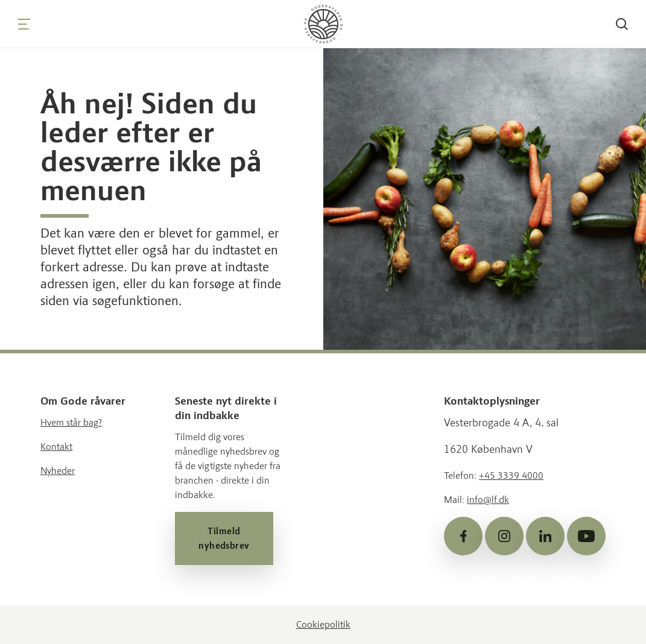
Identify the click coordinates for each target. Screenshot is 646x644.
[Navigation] (24, 24)
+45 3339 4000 (511, 475)
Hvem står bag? (71, 422)
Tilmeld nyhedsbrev (224, 538)
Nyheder (58, 471)
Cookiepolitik (323, 624)
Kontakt (56, 447)
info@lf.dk (488, 500)
